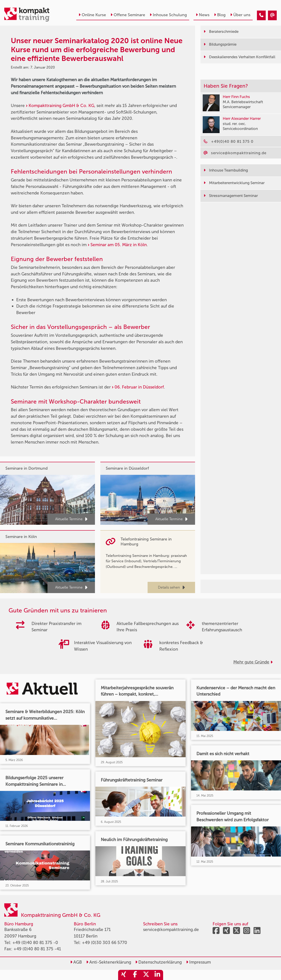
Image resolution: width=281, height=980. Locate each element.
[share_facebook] (135, 975)
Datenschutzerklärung (158, 962)
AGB (76, 962)
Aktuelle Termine (71, 519)
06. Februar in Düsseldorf (139, 387)
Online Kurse (92, 15)
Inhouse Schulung (168, 15)
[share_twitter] (146, 975)
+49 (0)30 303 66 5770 (105, 943)
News (203, 15)
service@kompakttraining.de (171, 930)
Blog (220, 15)
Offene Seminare (128, 15)
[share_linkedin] (157, 975)
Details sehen (171, 588)
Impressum (198, 962)
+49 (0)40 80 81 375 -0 (35, 943)
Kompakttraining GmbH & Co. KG (61, 106)
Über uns (240, 15)
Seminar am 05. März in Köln (119, 245)
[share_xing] (124, 975)
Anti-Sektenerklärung (109, 962)
